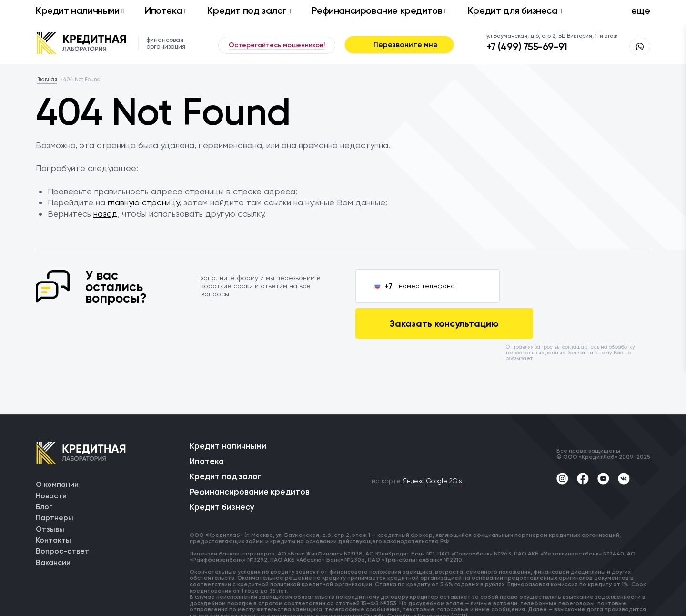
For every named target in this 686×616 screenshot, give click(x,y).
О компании (57, 448)
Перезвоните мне (399, 45)
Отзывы (50, 494)
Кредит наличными (80, 10)
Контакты (54, 505)
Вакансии (54, 528)
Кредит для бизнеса (515, 10)
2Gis (463, 444)
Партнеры (55, 482)
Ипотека (166, 10)
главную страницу (143, 202)
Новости (51, 459)
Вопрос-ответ (62, 517)
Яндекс (416, 444)
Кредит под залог (249, 10)
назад (106, 214)
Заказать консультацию (578, 286)
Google (441, 444)
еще (641, 10)
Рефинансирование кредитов (379, 10)
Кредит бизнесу (223, 475)
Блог (44, 471)
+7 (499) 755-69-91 (539, 48)
